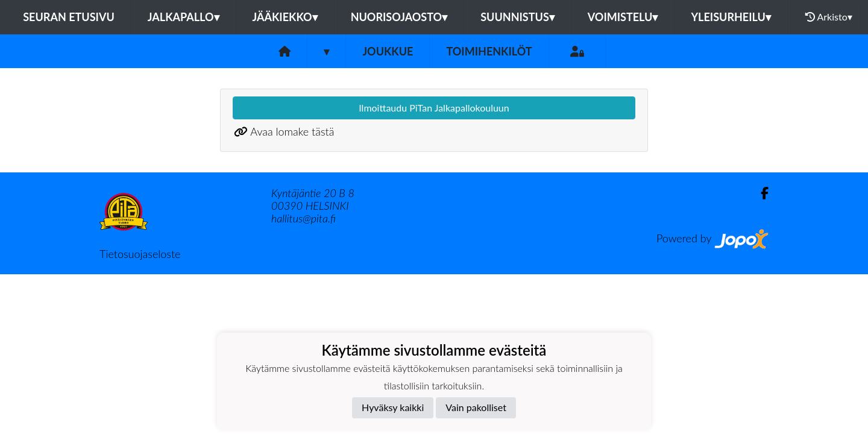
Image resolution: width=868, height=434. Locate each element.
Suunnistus (517, 17)
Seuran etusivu (69, 17)
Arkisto (829, 17)
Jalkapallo (184, 17)
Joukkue (388, 51)
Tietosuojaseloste (140, 254)
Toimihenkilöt (489, 51)
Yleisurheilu (731, 17)
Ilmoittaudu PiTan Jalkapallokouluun (434, 108)
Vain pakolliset (476, 407)
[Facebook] (760, 193)
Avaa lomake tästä (292, 131)
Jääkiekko (285, 17)
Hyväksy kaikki (393, 407)
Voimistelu (623, 17)
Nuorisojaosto (399, 17)
